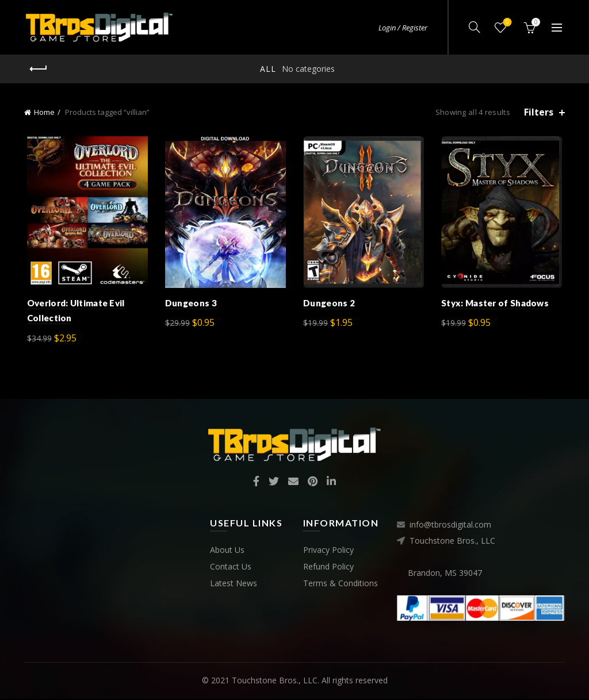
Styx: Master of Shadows (497, 305)
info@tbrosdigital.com (450, 526)
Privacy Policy (328, 551)
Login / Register (403, 28)
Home (44, 112)
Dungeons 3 (190, 305)
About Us (227, 551)
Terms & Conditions (341, 585)
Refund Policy (328, 568)
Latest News (234, 585)
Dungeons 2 (329, 305)
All (268, 69)
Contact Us (231, 568)
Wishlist (506, 23)
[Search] (475, 27)
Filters (539, 112)
